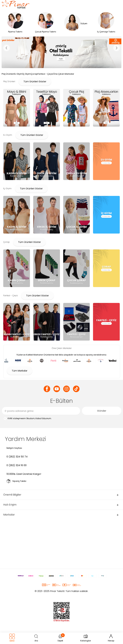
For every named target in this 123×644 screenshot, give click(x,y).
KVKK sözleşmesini (17, 418)
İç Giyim (27, 74)
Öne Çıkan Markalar (64, 74)
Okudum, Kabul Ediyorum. (27, 419)
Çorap (34, 74)
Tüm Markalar (20, 371)
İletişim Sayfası (14, 448)
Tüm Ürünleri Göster (35, 82)
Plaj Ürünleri (8, 74)
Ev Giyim (18, 74)
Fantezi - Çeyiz (45, 74)
